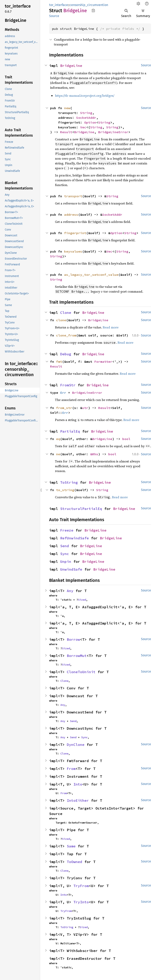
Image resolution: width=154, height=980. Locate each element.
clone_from (66, 335)
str (85, 408)
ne (58, 454)
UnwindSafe (71, 569)
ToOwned (74, 862)
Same (71, 846)
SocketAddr (86, 118)
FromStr (68, 385)
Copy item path (93, 10)
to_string (65, 490)
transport (73, 196)
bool (126, 439)
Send (65, 546)
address (71, 215)
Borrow (73, 639)
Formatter (103, 362)
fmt (59, 362)
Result (66, 132)
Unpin (66, 562)
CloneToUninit (81, 672)
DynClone (76, 745)
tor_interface (59, 5)
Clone (66, 313)
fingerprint (75, 233)
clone (61, 320)
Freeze (67, 530)
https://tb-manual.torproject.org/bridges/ (85, 96)
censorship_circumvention (89, 5)
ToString (69, 482)
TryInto (81, 902)
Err (63, 393)
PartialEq (70, 431)
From (71, 769)
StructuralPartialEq (81, 509)
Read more (111, 327)
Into (78, 784)
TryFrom (81, 886)
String (86, 113)
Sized (82, 600)
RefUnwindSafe (74, 538)
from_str (64, 408)
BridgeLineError (113, 132)
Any (70, 591)
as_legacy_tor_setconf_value (91, 275)
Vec (83, 127)
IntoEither (78, 800)
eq (58, 439)
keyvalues (73, 251)
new (67, 108)
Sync (65, 554)
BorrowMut (77, 656)
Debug (66, 354)
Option (90, 122)
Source (54, 16)
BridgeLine (71, 66)
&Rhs (94, 454)
